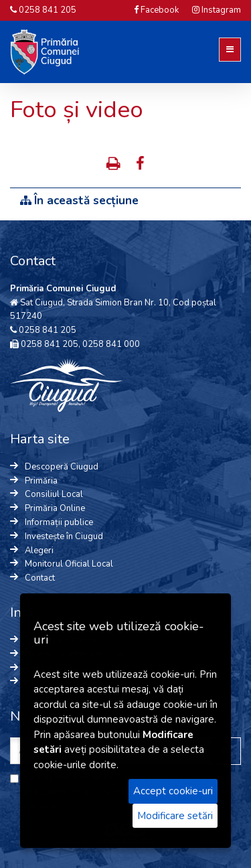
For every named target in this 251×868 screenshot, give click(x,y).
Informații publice (59, 522)
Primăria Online (55, 508)
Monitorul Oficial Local (69, 564)
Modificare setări (175, 816)
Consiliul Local (54, 494)
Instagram (217, 10)
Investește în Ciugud (64, 536)
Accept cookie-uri (173, 791)
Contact (40, 578)
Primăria (41, 481)
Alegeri (39, 551)
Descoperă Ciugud (62, 467)
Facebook (156, 10)
